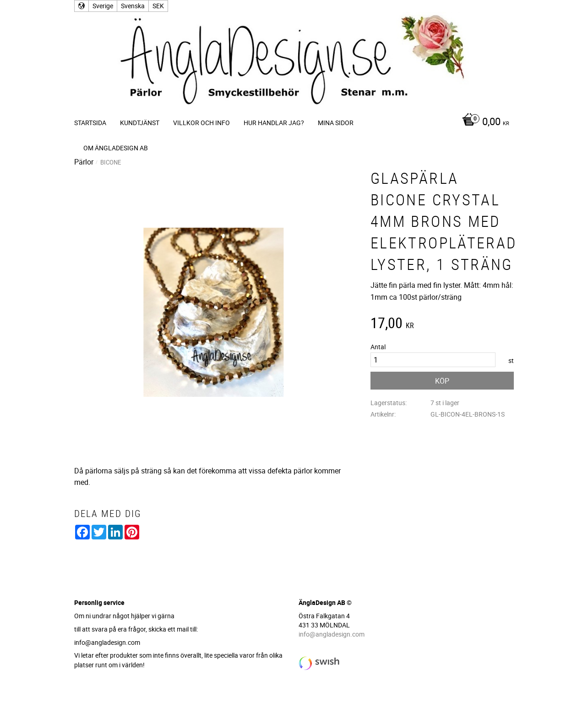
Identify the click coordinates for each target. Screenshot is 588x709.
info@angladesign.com (332, 634)
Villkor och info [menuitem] (201, 123)
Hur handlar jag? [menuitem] (274, 123)
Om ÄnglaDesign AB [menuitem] (116, 148)
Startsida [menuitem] (90, 123)
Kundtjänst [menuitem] (140, 123)
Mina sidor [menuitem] (336, 123)
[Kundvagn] (483, 122)
